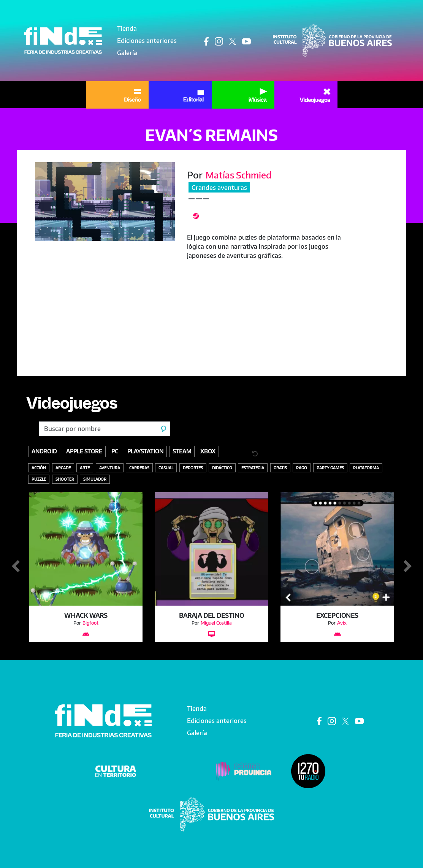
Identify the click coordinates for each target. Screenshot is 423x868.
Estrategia (253, 468)
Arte (85, 468)
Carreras (139, 468)
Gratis (280, 468)
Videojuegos (74, 406)
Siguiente (407, 567)
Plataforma (366, 468)
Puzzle (39, 479)
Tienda (127, 28)
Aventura (110, 468)
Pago (302, 468)
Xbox (208, 451)
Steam (182, 451)
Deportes (193, 468)
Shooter (65, 479)
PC (115, 451)
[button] (105, 201)
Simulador (95, 479)
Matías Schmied (240, 175)
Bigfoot (90, 623)
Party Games (330, 468)
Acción (39, 468)
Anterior (16, 567)
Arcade (63, 468)
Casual (166, 468)
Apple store (84, 451)
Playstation (145, 451)
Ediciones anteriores (147, 41)
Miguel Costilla (216, 623)
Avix (342, 623)
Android (44, 451)
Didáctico (222, 468)
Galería (127, 53)
